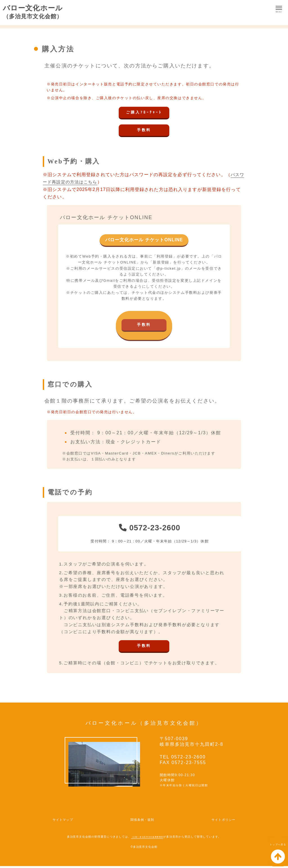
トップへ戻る (273, 853)
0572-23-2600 (150, 528)
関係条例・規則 (142, 821)
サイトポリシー (220, 821)
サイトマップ (65, 821)
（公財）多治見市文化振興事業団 (147, 839)
